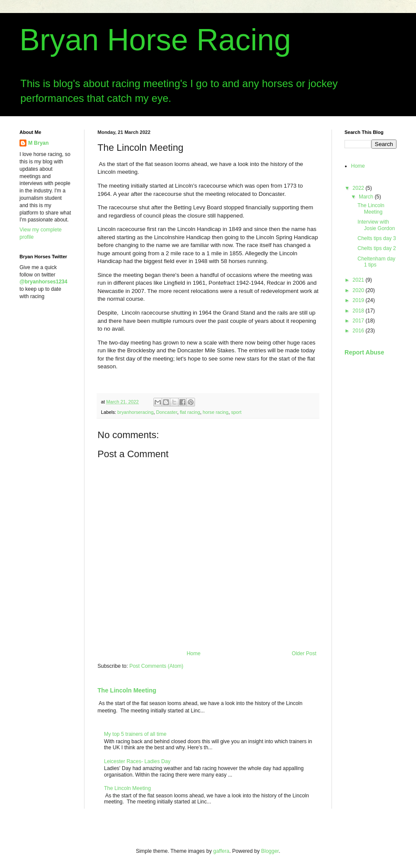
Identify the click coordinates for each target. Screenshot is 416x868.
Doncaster (167, 412)
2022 (359, 188)
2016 (359, 331)
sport (236, 412)
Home (194, 653)
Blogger (270, 851)
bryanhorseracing (135, 412)
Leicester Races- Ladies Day (137, 761)
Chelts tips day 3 (377, 238)
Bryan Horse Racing (155, 40)
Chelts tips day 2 (377, 248)
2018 (359, 311)
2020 (359, 290)
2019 (359, 300)
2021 (359, 280)
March (367, 197)
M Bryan (38, 143)
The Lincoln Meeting (127, 690)
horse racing (216, 412)
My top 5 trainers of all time (135, 734)
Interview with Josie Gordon (376, 225)
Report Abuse (364, 352)
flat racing (190, 412)
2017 (359, 321)
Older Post (304, 653)
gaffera (221, 851)
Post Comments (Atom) (156, 666)
